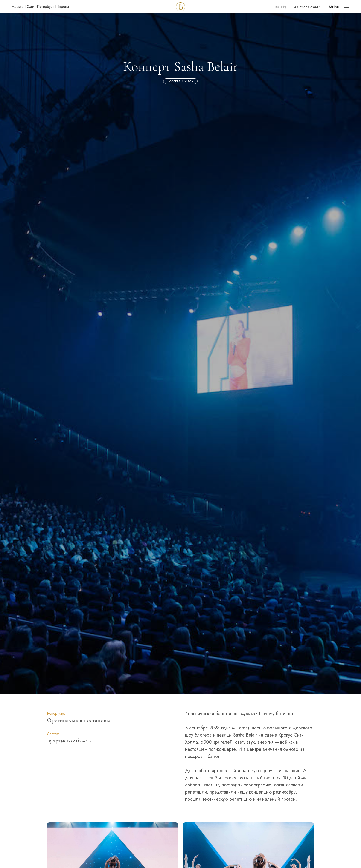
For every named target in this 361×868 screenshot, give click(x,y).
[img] (346, 7)
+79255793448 (307, 7)
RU (277, 7)
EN (283, 7)
